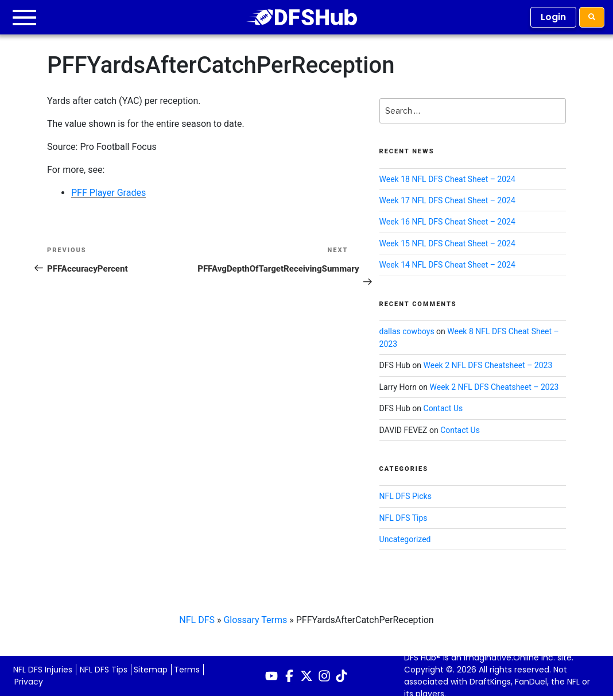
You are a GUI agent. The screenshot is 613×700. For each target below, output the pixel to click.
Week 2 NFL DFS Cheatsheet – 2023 (488, 365)
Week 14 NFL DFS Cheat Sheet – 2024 (447, 265)
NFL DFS (197, 620)
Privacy (29, 682)
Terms (187, 670)
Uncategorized (405, 539)
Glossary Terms (255, 620)
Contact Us (443, 408)
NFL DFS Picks (406, 496)
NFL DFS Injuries (43, 670)
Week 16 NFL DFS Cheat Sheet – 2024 (447, 222)
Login (553, 17)
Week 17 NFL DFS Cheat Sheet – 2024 (447, 200)
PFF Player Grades (108, 193)
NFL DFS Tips (404, 518)
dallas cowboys (407, 331)
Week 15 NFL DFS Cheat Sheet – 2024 (447, 243)
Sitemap (151, 670)
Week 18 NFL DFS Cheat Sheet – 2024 (447, 179)
